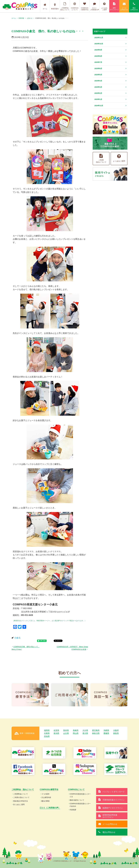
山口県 (66, 733)
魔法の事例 (45, 801)
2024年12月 (99, 106)
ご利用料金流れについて (65, 6)
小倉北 (17, 638)
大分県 (85, 730)
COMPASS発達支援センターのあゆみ (80, 805)
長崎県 (76, 730)
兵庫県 (47, 733)
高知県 (47, 736)
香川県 (85, 733)
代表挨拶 (73, 810)
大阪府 (116, 730)
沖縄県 (106, 730)
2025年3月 (98, 87)
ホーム (45, 6)
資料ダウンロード (114, 6)
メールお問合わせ (124, 6)
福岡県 (47, 730)
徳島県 (116, 733)
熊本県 (66, 730)
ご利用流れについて (101, 158)
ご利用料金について (21, 794)
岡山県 (76, 733)
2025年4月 (98, 81)
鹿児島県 (96, 730)
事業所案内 (55, 6)
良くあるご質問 (19, 804)
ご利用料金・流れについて (23, 789)
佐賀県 (56, 730)
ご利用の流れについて (21, 797)
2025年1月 (98, 99)
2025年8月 (98, 56)
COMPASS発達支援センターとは (80, 795)
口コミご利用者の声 (94, 6)
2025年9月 (98, 50)
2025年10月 (99, 44)
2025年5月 (98, 75)
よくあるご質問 (104, 6)
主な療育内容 (46, 797)
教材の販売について (77, 800)
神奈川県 (96, 733)
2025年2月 (98, 93)
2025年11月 (99, 38)
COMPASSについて (75, 6)
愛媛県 (106, 733)
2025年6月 (98, 68)
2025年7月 (98, 62)
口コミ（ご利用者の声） (50, 808)
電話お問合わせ (134, 6)
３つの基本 (45, 794)
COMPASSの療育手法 (85, 6)
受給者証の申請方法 (21, 801)
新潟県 (56, 733)
